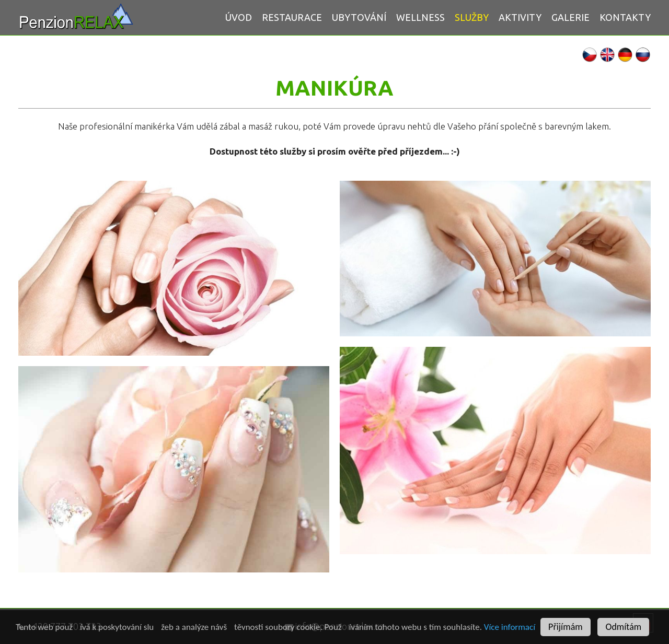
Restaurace (292, 17)
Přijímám (566, 627)
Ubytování (359, 17)
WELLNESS (420, 17)
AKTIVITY (520, 17)
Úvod (239, 17)
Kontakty (625, 17)
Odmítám (623, 627)
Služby (472, 17)
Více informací (510, 627)
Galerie (570, 17)
